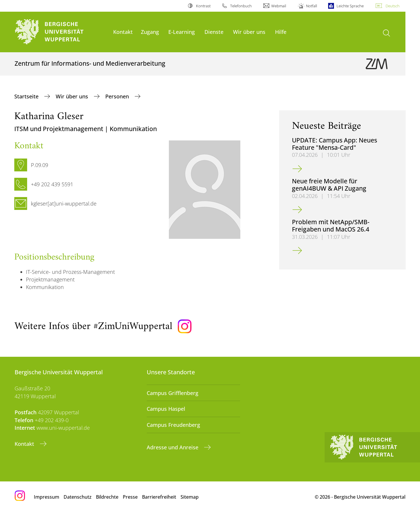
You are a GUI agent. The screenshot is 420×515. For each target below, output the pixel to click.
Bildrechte (107, 497)
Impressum (47, 497)
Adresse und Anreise (173, 447)
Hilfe (281, 32)
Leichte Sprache (350, 6)
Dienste (214, 32)
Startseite (27, 96)
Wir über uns (249, 32)
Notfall (311, 6)
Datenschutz (78, 497)
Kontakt (123, 32)
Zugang (150, 32)
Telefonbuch (241, 6)
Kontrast (203, 6)
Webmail (279, 6)
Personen (118, 96)
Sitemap (190, 497)
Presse (130, 497)
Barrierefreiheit (159, 497)
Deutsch (393, 6)
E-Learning (182, 32)
